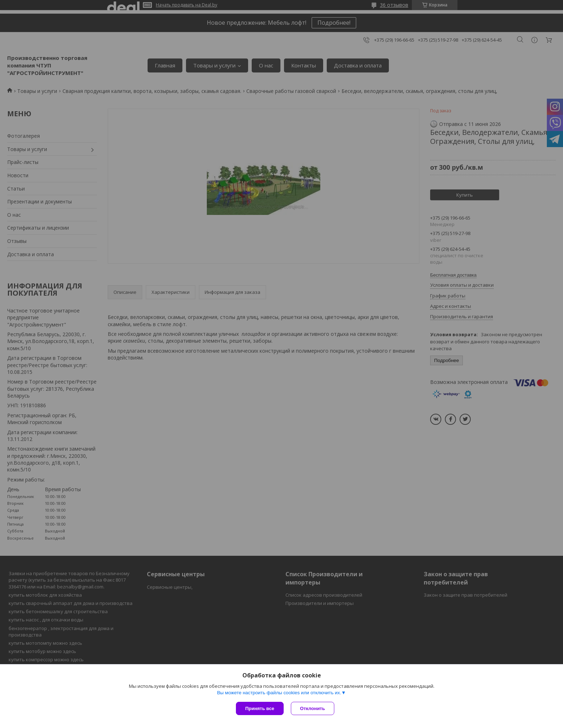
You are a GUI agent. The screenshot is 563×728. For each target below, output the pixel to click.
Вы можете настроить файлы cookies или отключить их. (279, 693)
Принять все (260, 708)
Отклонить (313, 708)
